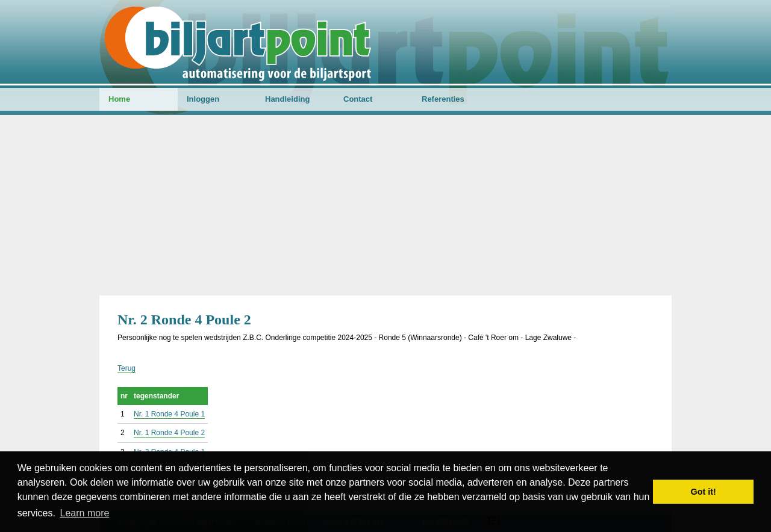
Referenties (443, 99)
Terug (126, 368)
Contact (358, 99)
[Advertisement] (385, 205)
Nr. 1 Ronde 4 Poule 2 (169, 433)
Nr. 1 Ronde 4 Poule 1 (169, 414)
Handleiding (287, 99)
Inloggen (203, 99)
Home (119, 99)
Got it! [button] (704, 492)
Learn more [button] (85, 513)
